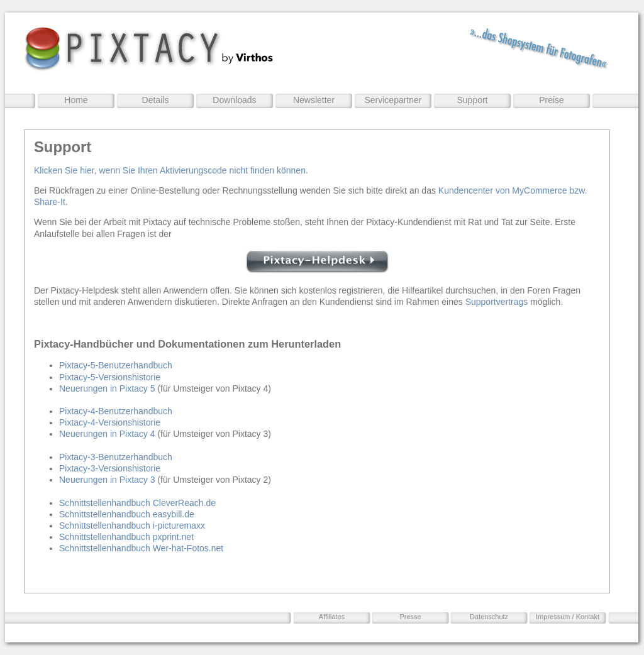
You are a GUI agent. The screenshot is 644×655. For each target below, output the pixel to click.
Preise (552, 100)
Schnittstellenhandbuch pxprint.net (126, 537)
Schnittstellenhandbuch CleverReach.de (137, 503)
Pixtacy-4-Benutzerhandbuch (116, 411)
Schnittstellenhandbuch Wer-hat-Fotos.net (141, 548)
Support (472, 100)
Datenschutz (489, 617)
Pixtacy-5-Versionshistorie (110, 377)
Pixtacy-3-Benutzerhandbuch (116, 457)
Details (156, 100)
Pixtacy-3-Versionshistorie (110, 468)
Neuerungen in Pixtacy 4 (107, 434)
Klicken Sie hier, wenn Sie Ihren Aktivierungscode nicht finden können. (171, 170)
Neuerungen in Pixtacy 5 (107, 388)
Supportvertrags (497, 302)
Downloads (234, 100)
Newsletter (314, 100)
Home (76, 100)
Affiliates (332, 617)
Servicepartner (393, 100)
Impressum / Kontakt (568, 617)
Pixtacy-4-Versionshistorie (110, 422)
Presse (410, 617)
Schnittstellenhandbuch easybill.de (127, 514)
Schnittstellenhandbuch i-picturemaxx (132, 526)
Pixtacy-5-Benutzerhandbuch (116, 365)
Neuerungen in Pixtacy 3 (107, 480)
